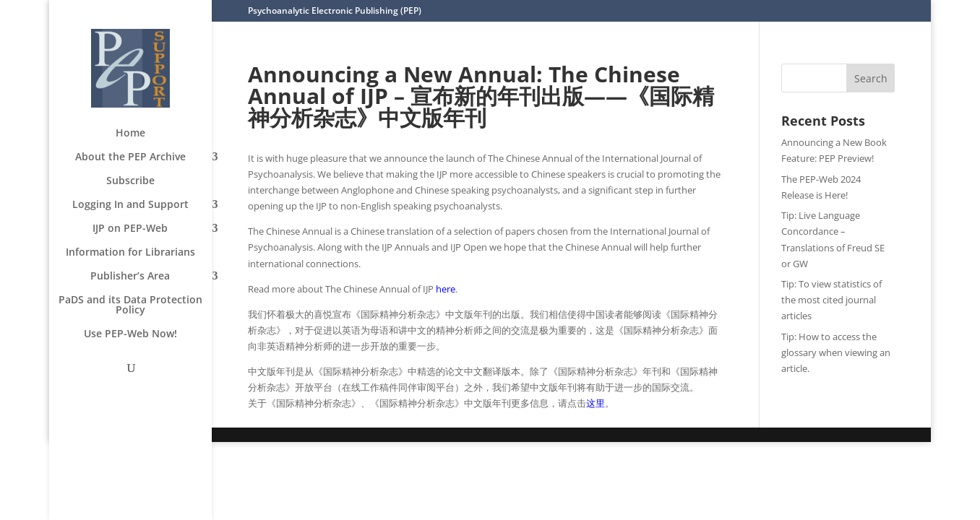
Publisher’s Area (130, 277)
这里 (596, 403)
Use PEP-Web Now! (130, 334)
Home (130, 134)
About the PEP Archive (130, 157)
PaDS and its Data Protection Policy (130, 305)
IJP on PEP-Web (130, 229)
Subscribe (130, 181)
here (446, 289)
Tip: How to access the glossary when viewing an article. (836, 352)
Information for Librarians (130, 253)
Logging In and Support (130, 205)
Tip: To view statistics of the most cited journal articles (831, 300)
